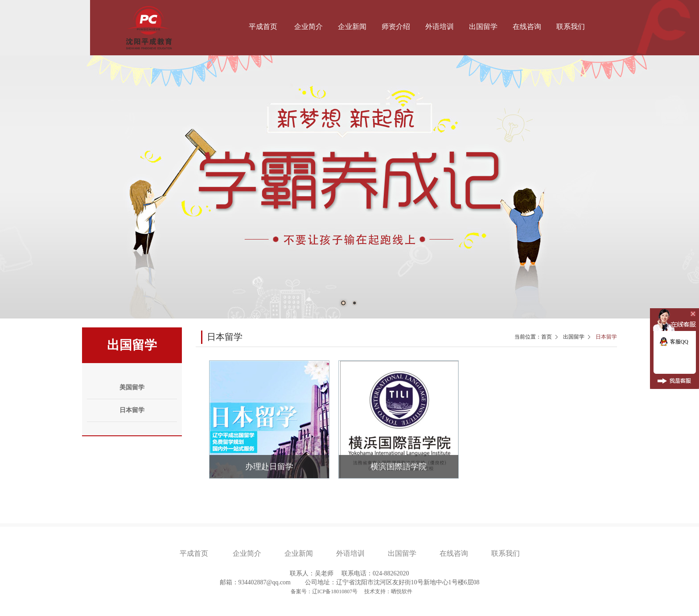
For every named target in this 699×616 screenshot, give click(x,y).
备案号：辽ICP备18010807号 (325, 591)
